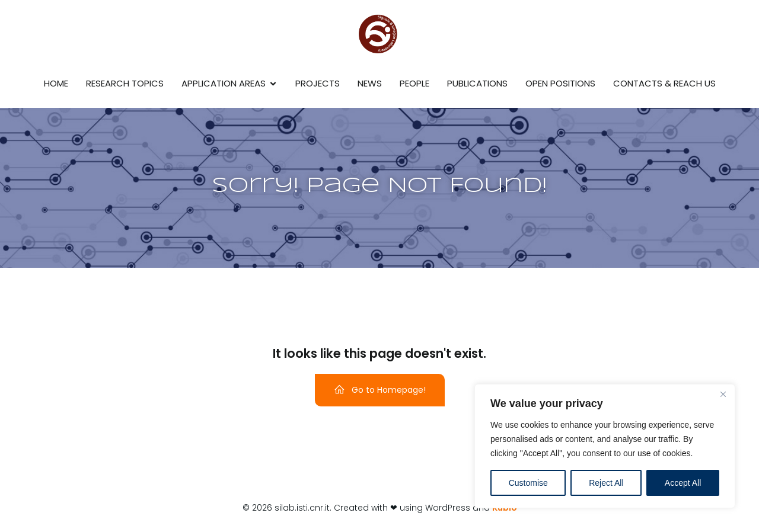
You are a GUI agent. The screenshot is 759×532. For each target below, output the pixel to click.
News (370, 83)
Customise (528, 483)
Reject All (606, 483)
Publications (477, 83)
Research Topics (125, 83)
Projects (318, 83)
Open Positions (560, 83)
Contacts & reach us (664, 83)
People (414, 83)
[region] (605, 446)
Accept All (683, 483)
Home (56, 83)
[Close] (723, 394)
